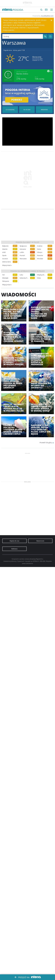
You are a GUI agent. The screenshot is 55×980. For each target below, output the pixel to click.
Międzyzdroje (42, 275)
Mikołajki (5, 278)
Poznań (22, 255)
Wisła (39, 278)
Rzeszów (40, 255)
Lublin (22, 252)
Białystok (5, 246)
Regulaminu (40, 559)
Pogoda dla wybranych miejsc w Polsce (27, 271)
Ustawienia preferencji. (10, 561)
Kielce (39, 249)
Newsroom (40, 541)
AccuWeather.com (47, 16)
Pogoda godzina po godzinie (10, 110)
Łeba (21, 275)
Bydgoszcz (23, 246)
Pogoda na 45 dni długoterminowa (27, 110)
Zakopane (6, 281)
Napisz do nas (14, 541)
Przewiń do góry (46, 443)
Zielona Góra (7, 262)
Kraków (40, 246)
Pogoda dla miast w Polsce (27, 242)
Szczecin (5, 259)
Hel (3, 275)
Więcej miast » (7, 265)
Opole (4, 255)
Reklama (14, 549)
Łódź (4, 252)
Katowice (23, 249)
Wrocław (40, 259)
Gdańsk (5, 249)
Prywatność (21, 561)
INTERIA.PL (36, 561)
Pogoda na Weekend (44, 110)
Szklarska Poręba (24, 278)
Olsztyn (40, 252)
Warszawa (23, 259)
